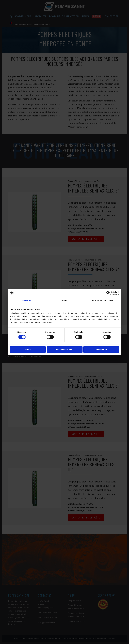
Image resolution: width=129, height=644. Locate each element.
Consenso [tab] (27, 300)
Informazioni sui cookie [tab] (102, 300)
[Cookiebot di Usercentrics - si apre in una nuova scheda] (108, 293)
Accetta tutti (101, 350)
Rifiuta (28, 350)
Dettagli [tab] (64, 300)
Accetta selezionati (64, 350)
